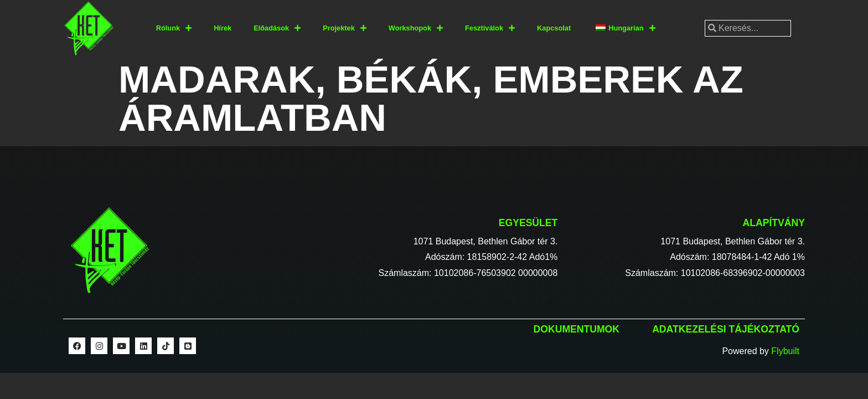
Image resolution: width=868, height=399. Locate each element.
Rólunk (174, 29)
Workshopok (416, 29)
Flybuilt (785, 351)
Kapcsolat (554, 28)
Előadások (277, 29)
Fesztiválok (490, 29)
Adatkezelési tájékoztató (726, 329)
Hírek (223, 28)
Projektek (345, 29)
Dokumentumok (577, 329)
